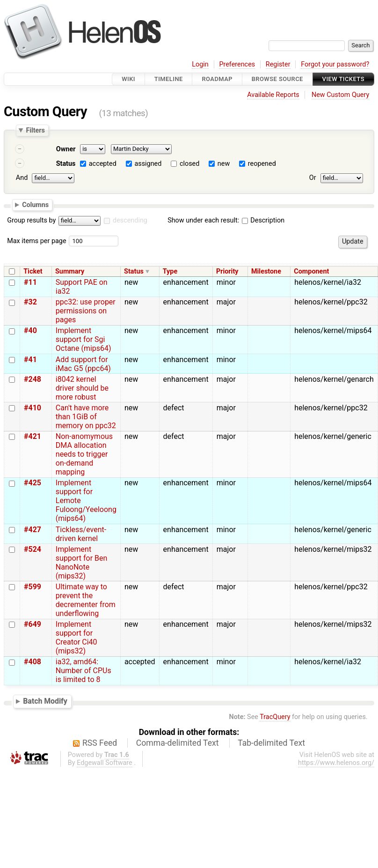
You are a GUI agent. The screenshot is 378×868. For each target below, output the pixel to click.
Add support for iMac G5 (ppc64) (83, 364)
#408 (33, 662)
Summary (70, 271)
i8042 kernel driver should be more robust (82, 388)
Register (278, 64)
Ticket (33, 271)
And (22, 178)
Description (263, 220)
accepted (103, 164)
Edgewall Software (105, 763)
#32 (30, 302)
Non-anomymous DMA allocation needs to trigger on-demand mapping (84, 454)
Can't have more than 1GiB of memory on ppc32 (86, 417)
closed (189, 164)
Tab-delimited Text (271, 743)
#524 (33, 549)
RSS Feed (100, 743)
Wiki (128, 79)
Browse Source (277, 79)
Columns (35, 204)
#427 (33, 530)
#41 (30, 360)
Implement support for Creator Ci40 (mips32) (76, 638)
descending (130, 220)
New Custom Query (340, 95)
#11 (30, 282)
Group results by (31, 220)
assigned (148, 164)
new (224, 164)
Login (200, 64)
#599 (33, 587)
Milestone (266, 271)
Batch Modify (45, 701)
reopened (262, 164)
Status (66, 164)
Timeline (169, 79)
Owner (66, 149)
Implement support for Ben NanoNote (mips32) (82, 563)
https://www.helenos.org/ (336, 763)
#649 (33, 624)
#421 (33, 436)
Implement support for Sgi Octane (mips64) (84, 339)
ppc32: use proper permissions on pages (86, 311)
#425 (33, 483)
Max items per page (36, 241)
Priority (227, 271)
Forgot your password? (335, 64)
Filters (35, 130)
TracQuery (275, 717)
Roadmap (217, 79)
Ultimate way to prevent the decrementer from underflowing (86, 600)
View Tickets (343, 79)
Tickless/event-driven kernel (81, 534)
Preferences (237, 64)
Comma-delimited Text (178, 743)
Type (170, 271)
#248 (33, 379)
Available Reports (273, 95)
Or (313, 178)
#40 (30, 330)
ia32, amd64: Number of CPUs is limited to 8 (84, 671)
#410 (33, 408)
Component (311, 271)
